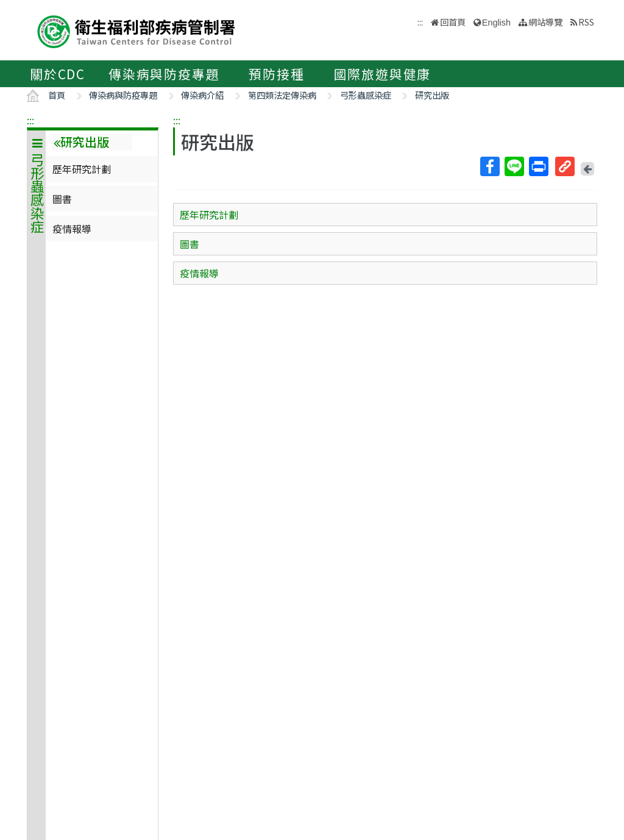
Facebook (489, 166)
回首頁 (453, 22)
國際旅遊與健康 (383, 74)
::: (30, 120)
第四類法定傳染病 (282, 95)
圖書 (62, 199)
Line (514, 166)
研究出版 (432, 95)
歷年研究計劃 (82, 169)
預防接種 (276, 74)
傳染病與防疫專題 (164, 74)
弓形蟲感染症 (366, 95)
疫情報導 (72, 229)
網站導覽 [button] (545, 22)
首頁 (57, 95)
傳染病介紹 (202, 95)
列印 (538, 166)
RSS (586, 22)
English (496, 23)
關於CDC (58, 74)
